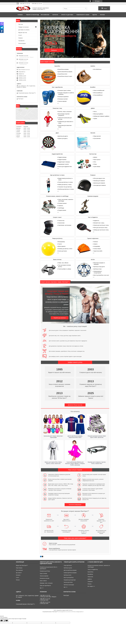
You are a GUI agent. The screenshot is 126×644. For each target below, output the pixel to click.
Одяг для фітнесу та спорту (57, 175)
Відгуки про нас (23, 32)
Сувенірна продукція (93, 196)
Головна (20, 15)
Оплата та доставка (67, 15)
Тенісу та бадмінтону (93, 569)
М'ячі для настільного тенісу (100, 228)
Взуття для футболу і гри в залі (101, 275)
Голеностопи (61, 221)
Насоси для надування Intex (65, 167)
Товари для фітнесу (57, 238)
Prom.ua (71, 610)
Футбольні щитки (68, 568)
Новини (20, 38)
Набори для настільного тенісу (101, 230)
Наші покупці (19, 568)
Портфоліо (21, 41)
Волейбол (93, 87)
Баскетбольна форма (63, 69)
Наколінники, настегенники (65, 225)
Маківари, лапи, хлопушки (46, 583)
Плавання (93, 175)
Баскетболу (90, 572)
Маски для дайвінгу (98, 114)
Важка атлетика (57, 260)
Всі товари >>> (91, 586)
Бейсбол (93, 66)
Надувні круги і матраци (64, 162)
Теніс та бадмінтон (93, 217)
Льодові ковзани (62, 210)
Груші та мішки (43, 573)
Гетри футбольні (68, 565)
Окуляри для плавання (99, 181)
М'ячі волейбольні (98, 93)
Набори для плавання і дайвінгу (101, 116)
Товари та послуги (32, 15)
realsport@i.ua (22, 72)
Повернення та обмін (83, 15)
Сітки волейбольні (98, 95)
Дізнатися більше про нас (75, 405)
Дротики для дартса (63, 136)
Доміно (95, 157)
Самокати (61, 206)
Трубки (95, 119)
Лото (95, 162)
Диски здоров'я (62, 246)
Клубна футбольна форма (70, 573)
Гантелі (60, 244)
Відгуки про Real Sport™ (22, 565)
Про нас (21, 24)
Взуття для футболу (69, 577)
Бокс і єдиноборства (57, 87)
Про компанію (45, 15)
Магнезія (93, 133)
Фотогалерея (22, 43)
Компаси (96, 242)
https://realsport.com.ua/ (24, 70)
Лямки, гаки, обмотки (63, 263)
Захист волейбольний (99, 90)
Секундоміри (97, 246)
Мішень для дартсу (63, 138)
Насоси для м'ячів (68, 582)
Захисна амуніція (62, 101)
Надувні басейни (62, 160)
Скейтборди (61, 208)
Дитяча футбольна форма (70, 570)
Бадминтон (96, 221)
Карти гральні (97, 160)
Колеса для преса (63, 251)
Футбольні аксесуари (69, 585)
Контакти (55, 15)
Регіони (102, 15)
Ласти (95, 112)
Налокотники (61, 223)
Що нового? (19, 573)
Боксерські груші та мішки (64, 90)
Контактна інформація (75, 505)
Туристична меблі (98, 251)
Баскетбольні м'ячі (63, 74)
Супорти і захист (57, 217)
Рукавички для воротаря (70, 580)
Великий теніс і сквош (99, 223)
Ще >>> (42, 588)
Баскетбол (57, 66)
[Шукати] (86, 9)
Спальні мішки (97, 249)
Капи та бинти (43, 581)
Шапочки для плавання (99, 183)
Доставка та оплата (24, 30)
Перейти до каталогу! (60, 318)
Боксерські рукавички (63, 97)
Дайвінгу (90, 579)
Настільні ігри (93, 154)
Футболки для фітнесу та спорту (66, 189)
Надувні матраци (62, 157)
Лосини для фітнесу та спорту (65, 182)
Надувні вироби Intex (57, 154)
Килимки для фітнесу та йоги (65, 249)
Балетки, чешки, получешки (65, 112)
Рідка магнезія (97, 136)
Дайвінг (93, 108)
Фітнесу (90, 584)
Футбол (93, 260)
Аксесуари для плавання (100, 185)
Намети (96, 244)
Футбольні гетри (98, 269)
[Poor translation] (6, 621)
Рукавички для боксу (45, 571)
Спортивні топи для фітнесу (65, 187)
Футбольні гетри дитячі (99, 267)
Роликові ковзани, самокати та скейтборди (57, 196)
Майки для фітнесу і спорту (65, 185)
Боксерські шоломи (63, 99)
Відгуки (95, 15)
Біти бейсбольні (98, 69)
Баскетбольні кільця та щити (65, 76)
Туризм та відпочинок (93, 238)
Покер (95, 164)
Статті (20, 35)
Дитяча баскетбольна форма (65, 72)
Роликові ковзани (62, 203)
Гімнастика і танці (57, 108)
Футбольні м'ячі (68, 575)
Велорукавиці (61, 242)
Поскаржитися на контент (65, 612)
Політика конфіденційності (78, 612)
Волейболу (90, 574)
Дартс (57, 133)
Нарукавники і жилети (63, 164)
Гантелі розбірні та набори (65, 269)
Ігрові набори (97, 167)
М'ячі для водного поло (99, 178)
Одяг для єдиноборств (45, 586)
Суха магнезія (97, 138)
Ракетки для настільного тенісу (101, 225)
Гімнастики (90, 577)
